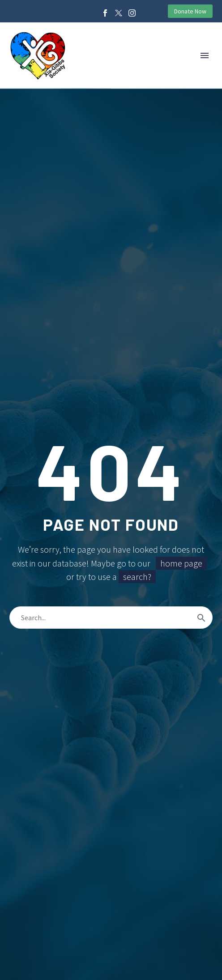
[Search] (111, 618)
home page (181, 563)
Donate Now (190, 11)
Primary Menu (205, 55)
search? (137, 577)
